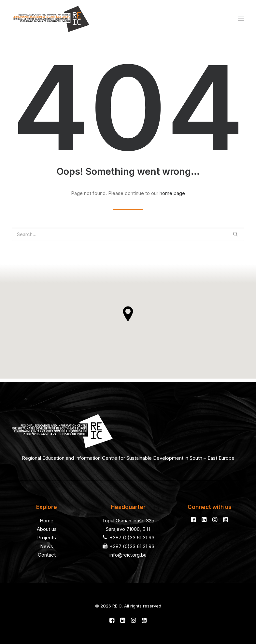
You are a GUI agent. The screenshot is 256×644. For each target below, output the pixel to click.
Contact (47, 555)
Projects (47, 538)
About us (47, 529)
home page (172, 193)
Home (47, 521)
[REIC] (50, 19)
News (47, 546)
